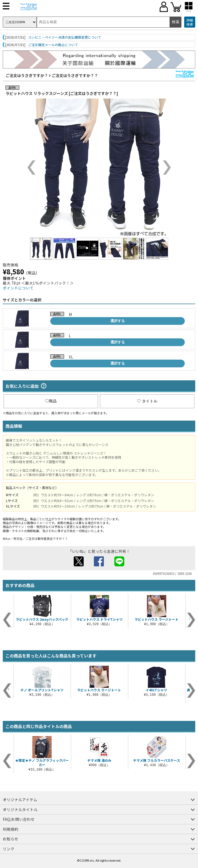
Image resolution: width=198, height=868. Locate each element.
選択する (118, 321)
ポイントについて (18, 288)
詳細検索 (190, 22)
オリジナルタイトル (20, 809)
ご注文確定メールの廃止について (53, 45)
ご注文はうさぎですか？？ (75, 75)
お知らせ (10, 839)
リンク (9, 849)
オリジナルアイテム (20, 800)
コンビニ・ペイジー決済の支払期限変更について (65, 37)
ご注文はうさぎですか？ (27, 75)
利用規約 (10, 829)
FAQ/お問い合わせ (19, 819)
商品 (51, 401)
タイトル (147, 401)
